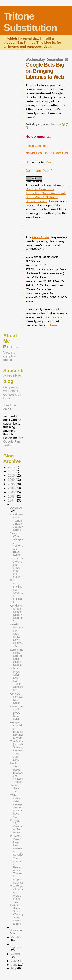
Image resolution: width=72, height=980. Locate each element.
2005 (12, 496)
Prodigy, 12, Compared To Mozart (16, 826)
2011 (12, 471)
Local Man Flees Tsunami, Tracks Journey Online (17, 522)
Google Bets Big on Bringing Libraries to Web (45, 71)
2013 (12, 467)
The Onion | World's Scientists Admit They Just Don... (17, 750)
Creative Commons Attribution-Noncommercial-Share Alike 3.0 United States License (46, 195)
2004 (12, 500)
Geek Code (41, 237)
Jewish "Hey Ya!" (14, 788)
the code (56, 317)
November (16, 930)
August (16, 954)
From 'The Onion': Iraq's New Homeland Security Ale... (17, 847)
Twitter (8, 445)
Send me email (10, 407)
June (15, 965)
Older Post (61, 153)
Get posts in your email (12, 389)
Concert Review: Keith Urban (16, 698)
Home (48, 153)
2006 (12, 492)
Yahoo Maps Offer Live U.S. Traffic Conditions (17, 679)
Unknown (14, 347)
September (17, 947)
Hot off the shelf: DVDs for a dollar (16, 713)
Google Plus (12, 441)
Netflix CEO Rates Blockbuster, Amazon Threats (17, 773)
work (36, 185)
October (16, 937)
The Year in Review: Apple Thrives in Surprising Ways (17, 872)
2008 (12, 484)
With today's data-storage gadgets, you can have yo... (17, 806)
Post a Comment (36, 146)
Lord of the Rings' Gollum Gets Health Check (17, 657)
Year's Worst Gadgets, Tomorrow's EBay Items (17, 544)
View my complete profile (10, 356)
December (16, 508)
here (54, 325)
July (14, 961)
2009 (12, 480)
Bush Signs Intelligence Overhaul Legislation (17, 591)
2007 (12, 488)
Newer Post (34, 153)
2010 (12, 476)
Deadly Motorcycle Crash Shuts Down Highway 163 (17, 635)
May (14, 968)
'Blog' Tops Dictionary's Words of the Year (17, 894)
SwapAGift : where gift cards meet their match (17, 568)
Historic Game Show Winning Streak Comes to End (17, 914)
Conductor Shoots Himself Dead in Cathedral (16, 613)
